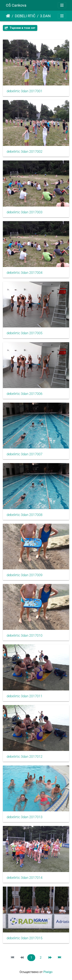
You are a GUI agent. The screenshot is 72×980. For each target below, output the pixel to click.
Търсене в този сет (20, 28)
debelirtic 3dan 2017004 (25, 273)
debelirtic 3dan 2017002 (25, 152)
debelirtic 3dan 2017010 (25, 636)
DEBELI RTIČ (25, 16)
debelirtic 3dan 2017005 (25, 333)
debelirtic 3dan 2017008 (25, 515)
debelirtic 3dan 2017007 (25, 454)
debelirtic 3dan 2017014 (25, 878)
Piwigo (48, 972)
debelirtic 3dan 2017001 (25, 91)
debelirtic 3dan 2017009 (25, 575)
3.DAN (45, 16)
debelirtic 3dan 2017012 (25, 757)
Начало (8, 16)
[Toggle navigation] (62, 5)
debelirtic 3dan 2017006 (25, 394)
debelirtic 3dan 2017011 (25, 696)
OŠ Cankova (16, 5)
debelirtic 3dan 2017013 (25, 817)
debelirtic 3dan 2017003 (25, 212)
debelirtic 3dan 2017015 (25, 938)
